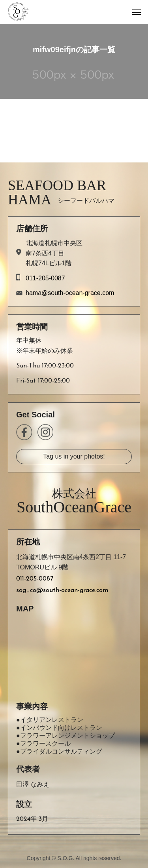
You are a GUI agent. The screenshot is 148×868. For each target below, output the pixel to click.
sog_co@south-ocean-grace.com (62, 590)
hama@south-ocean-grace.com (70, 293)
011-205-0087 (45, 278)
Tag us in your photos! (74, 456)
